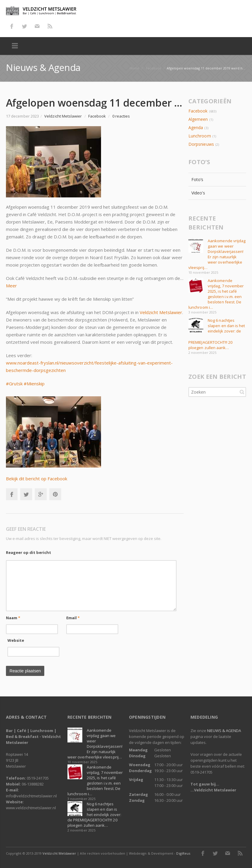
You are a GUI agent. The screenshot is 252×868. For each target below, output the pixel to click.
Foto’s (197, 179)
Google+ (41, 494)
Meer (11, 286)
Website (16, 640)
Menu (15, 46)
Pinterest (55, 494)
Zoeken (242, 392)
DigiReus (183, 853)
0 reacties (121, 116)
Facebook (12, 26)
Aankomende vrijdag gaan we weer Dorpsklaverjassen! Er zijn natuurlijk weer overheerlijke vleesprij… (217, 254)
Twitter (24, 26)
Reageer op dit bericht (29, 552)
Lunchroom (200, 136)
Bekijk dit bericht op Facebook (37, 479)
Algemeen (198, 119)
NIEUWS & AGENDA (224, 731)
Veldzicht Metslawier (161, 312)
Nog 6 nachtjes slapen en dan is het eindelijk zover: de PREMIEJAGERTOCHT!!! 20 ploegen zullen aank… (94, 815)
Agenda (196, 127)
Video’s (198, 193)
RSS (50, 26)
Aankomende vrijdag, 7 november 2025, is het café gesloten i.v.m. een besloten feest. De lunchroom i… (216, 294)
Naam (13, 618)
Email (73, 618)
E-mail (37, 26)
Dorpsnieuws (201, 144)
